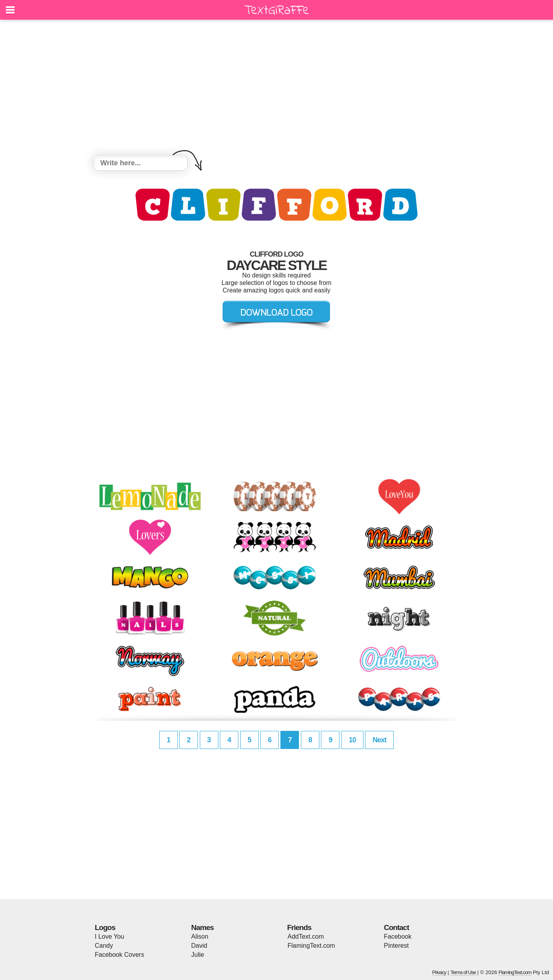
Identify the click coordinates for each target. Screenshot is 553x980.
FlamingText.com (311, 946)
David (199, 946)
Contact (396, 927)
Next (379, 740)
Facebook (398, 937)
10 (352, 740)
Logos (105, 927)
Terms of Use (463, 972)
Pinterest (396, 946)
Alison (200, 937)
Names (202, 927)
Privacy (439, 972)
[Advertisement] (276, 89)
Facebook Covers (119, 955)
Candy (104, 946)
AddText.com (306, 937)
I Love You (110, 937)
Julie (198, 955)
